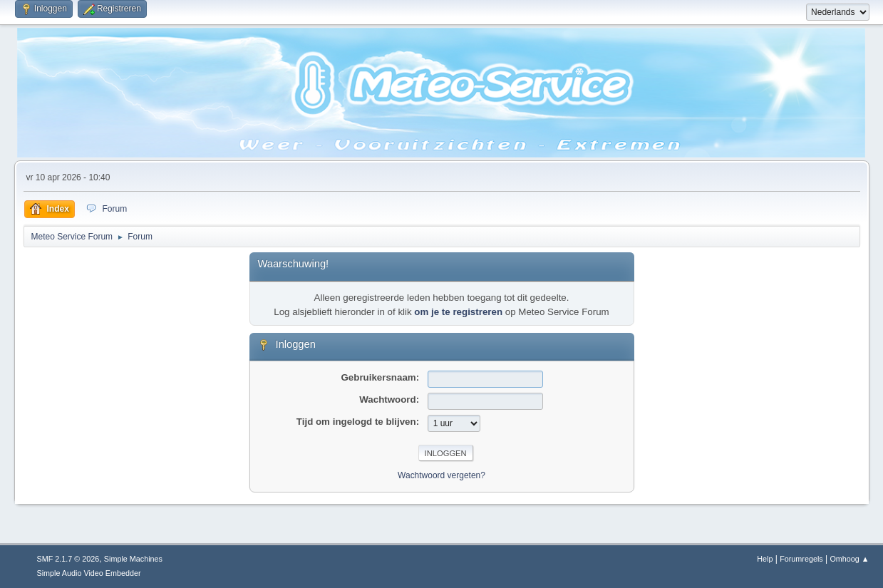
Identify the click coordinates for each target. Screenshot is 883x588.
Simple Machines (133, 559)
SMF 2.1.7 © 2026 (68, 559)
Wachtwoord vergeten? (441, 475)
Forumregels (801, 559)
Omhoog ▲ (849, 559)
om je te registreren (458, 312)
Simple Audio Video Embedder (89, 573)
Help (765, 559)
